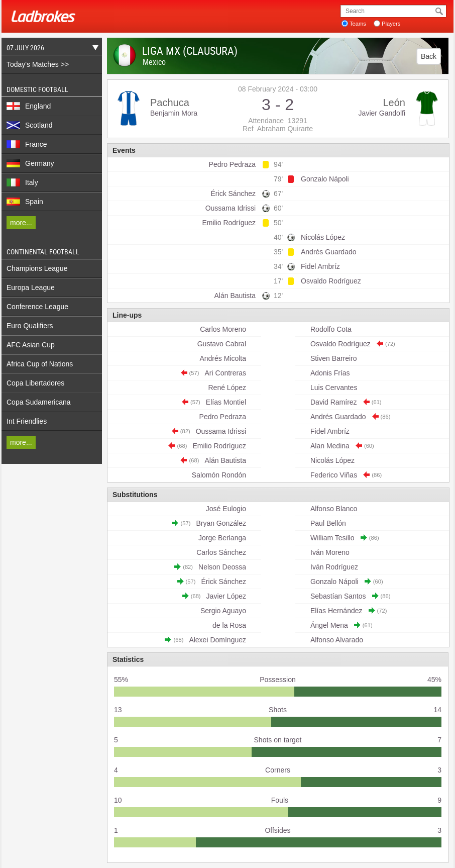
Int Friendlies (27, 421)
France (27, 144)
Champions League (37, 268)
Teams (358, 24)
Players (391, 24)
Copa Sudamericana (39, 402)
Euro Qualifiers (30, 326)
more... (21, 223)
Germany (30, 163)
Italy (22, 182)
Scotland (29, 125)
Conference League (37, 307)
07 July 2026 (50, 49)
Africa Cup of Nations (40, 364)
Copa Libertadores (35, 383)
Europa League (31, 287)
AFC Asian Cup (31, 345)
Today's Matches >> (38, 64)
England (29, 106)
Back (429, 56)
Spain (25, 202)
